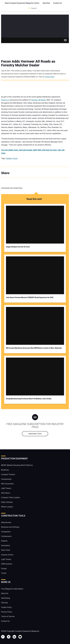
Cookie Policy (6, 607)
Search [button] (29, 8)
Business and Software (10, 527)
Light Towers (6, 488)
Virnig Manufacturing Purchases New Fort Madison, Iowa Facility (29, 399)
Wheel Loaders (7, 507)
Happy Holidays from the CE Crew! (18, 247)
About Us (5, 593)
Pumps (4, 569)
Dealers (9, 158)
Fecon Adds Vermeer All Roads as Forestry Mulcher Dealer (28, 63)
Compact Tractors (8, 475)
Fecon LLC (5, 100)
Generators (5, 546)
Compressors (6, 479)
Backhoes (5, 470)
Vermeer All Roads (38, 100)
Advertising (6, 598)
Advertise (46, 3)
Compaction (6, 532)
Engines (4, 541)
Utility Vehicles (7, 502)
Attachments (6, 523)
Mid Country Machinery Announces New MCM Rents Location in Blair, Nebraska (34, 348)
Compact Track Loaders (10, 498)
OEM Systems (7, 564)
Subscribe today (35, 434)
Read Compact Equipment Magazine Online (22, 3)
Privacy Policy (7, 612)
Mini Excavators (7, 484)
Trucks (4, 573)
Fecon (15, 158)
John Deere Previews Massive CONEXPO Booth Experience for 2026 (30, 298)
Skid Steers (6, 493)
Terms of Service (8, 616)
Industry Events (7, 555)
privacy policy (50, 77)
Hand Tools (6, 550)
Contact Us (58, 3)
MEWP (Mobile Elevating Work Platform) (17, 465)
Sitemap (4, 603)
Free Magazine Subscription (12, 589)
